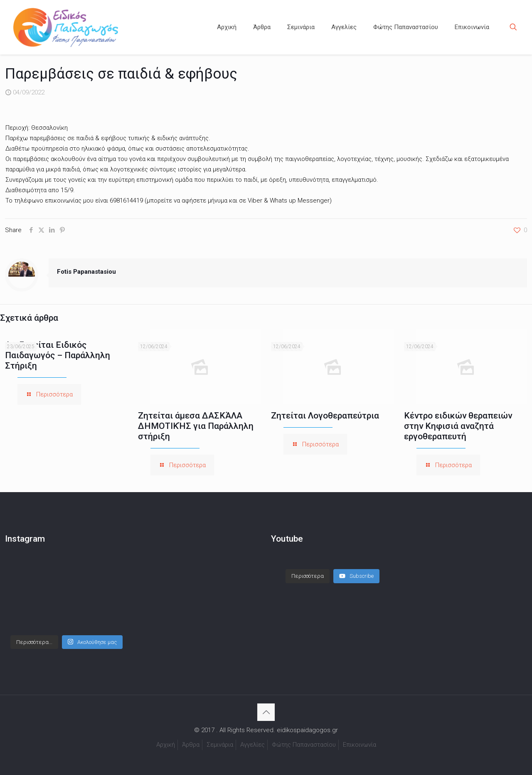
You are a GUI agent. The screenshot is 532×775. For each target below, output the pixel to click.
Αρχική (166, 745)
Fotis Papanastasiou (86, 272)
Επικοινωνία (360, 745)
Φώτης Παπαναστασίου (304, 745)
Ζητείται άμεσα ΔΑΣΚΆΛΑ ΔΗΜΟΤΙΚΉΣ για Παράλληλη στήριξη (196, 426)
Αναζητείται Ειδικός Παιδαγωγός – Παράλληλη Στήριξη (58, 355)
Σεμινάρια (220, 745)
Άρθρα (191, 745)
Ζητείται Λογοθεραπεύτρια (325, 416)
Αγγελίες (252, 745)
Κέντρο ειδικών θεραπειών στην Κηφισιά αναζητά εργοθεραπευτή (458, 426)
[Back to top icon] (266, 712)
